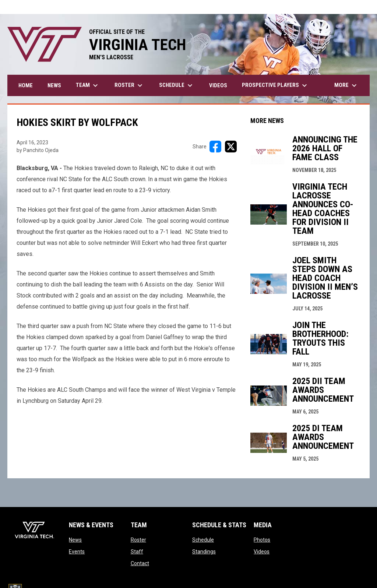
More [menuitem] (346, 85)
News (75, 540)
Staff (137, 552)
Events (77, 552)
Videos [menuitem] (218, 85)
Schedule (203, 540)
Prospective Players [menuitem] (275, 85)
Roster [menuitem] (129, 85)
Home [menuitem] (26, 85)
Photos (262, 540)
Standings (204, 552)
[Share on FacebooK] (215, 147)
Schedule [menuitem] (177, 85)
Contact (140, 563)
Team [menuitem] (88, 85)
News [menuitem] (54, 85)
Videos (262, 552)
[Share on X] (231, 147)
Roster (138, 540)
